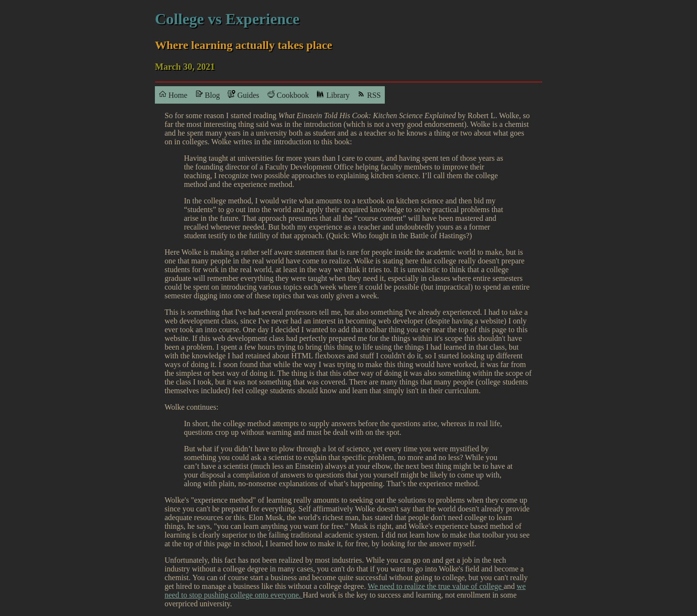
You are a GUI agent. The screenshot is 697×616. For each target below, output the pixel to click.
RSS (369, 95)
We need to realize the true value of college (436, 586)
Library (333, 95)
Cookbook (288, 95)
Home (173, 95)
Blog (207, 95)
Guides (243, 95)
